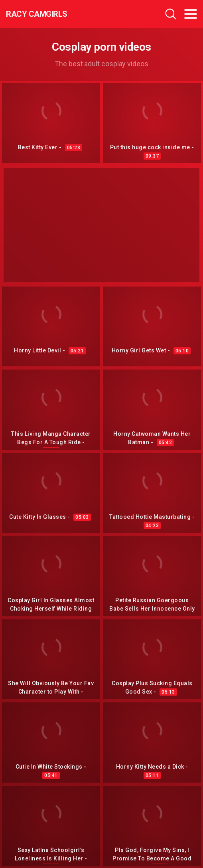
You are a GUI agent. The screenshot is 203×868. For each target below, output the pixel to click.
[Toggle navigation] (191, 14)
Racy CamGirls (37, 14)
